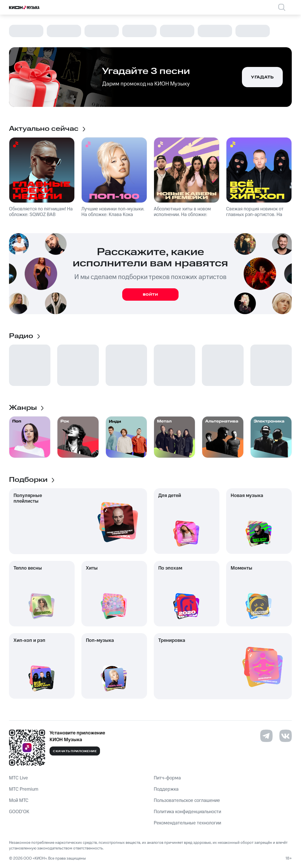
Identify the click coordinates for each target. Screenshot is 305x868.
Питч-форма (167, 778)
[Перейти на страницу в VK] (286, 736)
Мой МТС (19, 800)
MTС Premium (24, 789)
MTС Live (18, 778)
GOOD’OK (19, 812)
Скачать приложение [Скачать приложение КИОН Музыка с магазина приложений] (75, 751)
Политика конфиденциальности (187, 812)
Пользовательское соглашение (187, 800)
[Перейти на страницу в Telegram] (266, 736)
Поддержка (166, 789)
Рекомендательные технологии (187, 823)
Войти (151, 295)
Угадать (262, 77)
